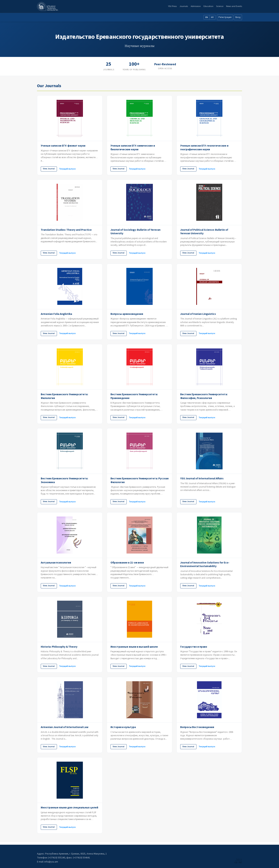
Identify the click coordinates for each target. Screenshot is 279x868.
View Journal (49, 169)
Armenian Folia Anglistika (56, 314)
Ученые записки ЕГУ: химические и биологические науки (133, 148)
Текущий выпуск (68, 169)
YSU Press (172, 6)
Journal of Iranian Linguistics (198, 314)
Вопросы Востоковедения (197, 729)
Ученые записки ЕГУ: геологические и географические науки (204, 148)
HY (212, 17)
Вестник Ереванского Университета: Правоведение (134, 397)
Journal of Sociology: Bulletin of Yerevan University (135, 232)
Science (220, 6)
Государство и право (194, 649)
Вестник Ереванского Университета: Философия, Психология (204, 397)
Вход (238, 17)
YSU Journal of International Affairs (202, 480)
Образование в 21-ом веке (127, 564)
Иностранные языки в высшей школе (134, 649)
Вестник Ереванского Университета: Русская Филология (139, 482)
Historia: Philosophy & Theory (59, 649)
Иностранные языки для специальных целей (69, 810)
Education (208, 6)
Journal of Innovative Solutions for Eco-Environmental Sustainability (205, 566)
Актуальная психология (56, 564)
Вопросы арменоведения (127, 314)
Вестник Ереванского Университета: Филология (64, 397)
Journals (184, 6)
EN (207, 17)
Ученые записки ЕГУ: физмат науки (63, 146)
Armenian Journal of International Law (65, 729)
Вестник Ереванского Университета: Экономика (64, 482)
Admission (196, 6)
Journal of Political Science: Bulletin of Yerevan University (204, 232)
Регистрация (225, 17)
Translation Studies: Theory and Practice (66, 230)
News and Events (234, 6)
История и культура (123, 729)
